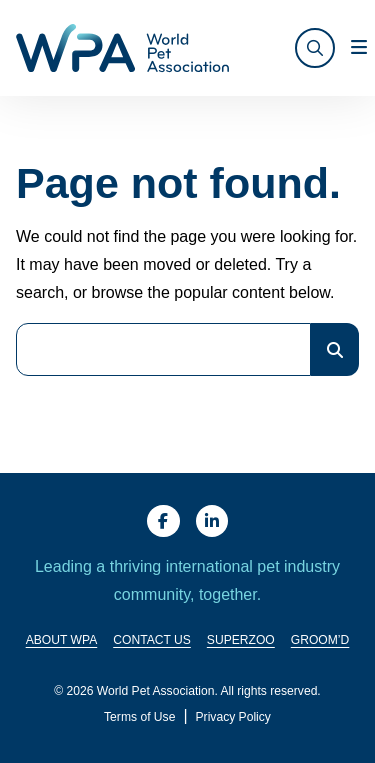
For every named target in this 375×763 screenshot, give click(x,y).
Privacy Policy (233, 718)
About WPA (62, 641)
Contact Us (152, 641)
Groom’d (320, 641)
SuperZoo (241, 641)
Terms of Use (139, 718)
